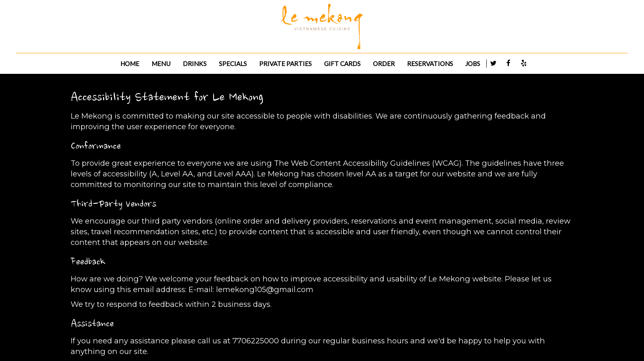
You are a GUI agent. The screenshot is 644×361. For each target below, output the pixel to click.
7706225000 (256, 341)
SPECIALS (233, 64)
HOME (130, 64)
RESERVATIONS (430, 64)
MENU (161, 64)
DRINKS (195, 64)
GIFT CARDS (342, 64)
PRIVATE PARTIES (285, 64)
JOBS (473, 64)
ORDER (384, 64)
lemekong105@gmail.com (265, 289)
